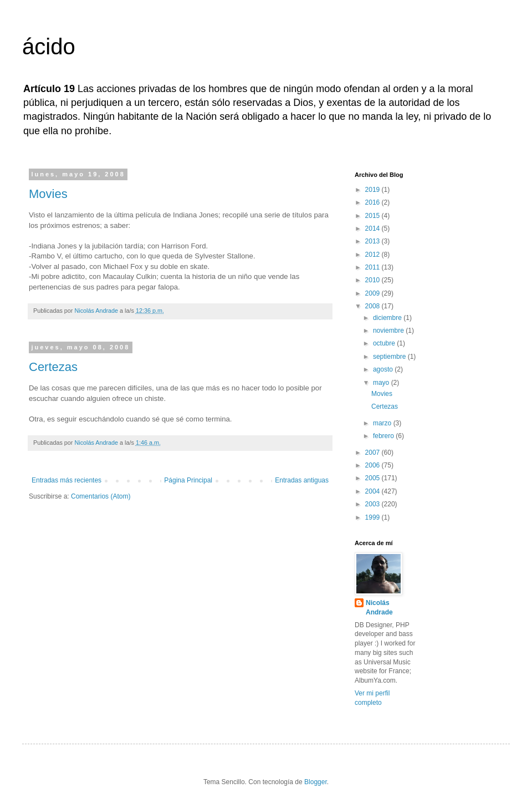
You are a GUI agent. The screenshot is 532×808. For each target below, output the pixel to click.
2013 (374, 241)
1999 (374, 517)
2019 (374, 190)
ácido (49, 47)
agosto (384, 369)
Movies (48, 194)
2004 (374, 491)
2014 (374, 228)
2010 (374, 280)
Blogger (316, 782)
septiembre (390, 357)
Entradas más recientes (66, 480)
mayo (382, 383)
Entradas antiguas (302, 480)
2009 (374, 293)
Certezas (53, 367)
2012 (374, 255)
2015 (374, 216)
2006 (374, 465)
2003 (374, 504)
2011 (374, 267)
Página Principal (188, 480)
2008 (374, 306)
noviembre (389, 331)
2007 (374, 453)
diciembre (388, 318)
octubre (385, 343)
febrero (384, 436)
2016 (374, 202)
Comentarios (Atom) (101, 496)
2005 (374, 478)
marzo (383, 423)
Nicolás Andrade (379, 608)
